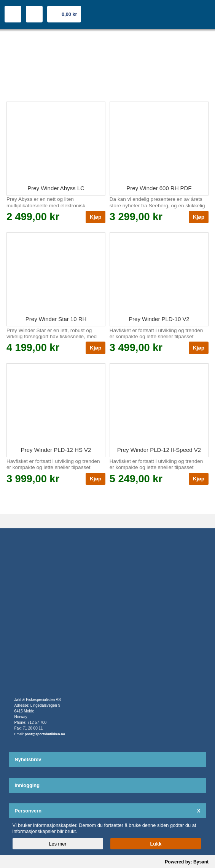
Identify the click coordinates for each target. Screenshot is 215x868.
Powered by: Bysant (187, 862)
